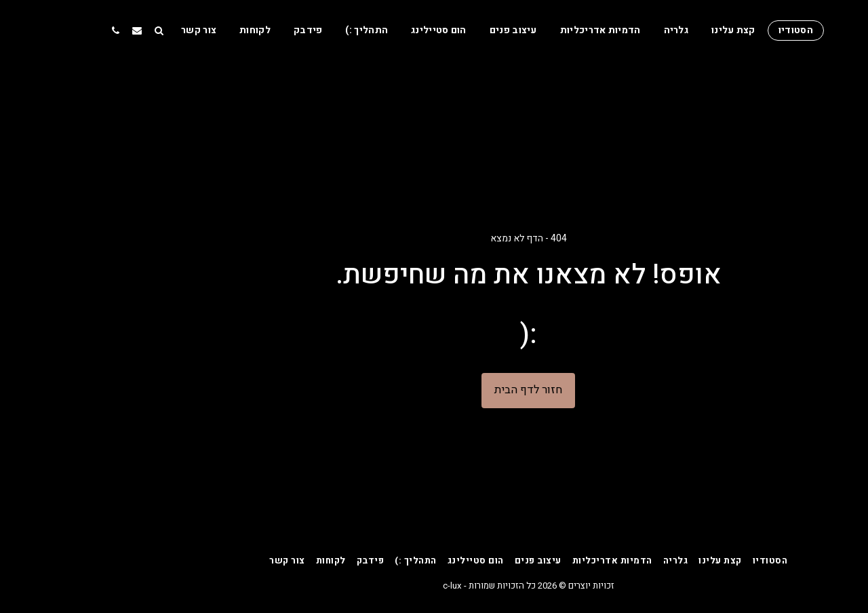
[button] (64, 30)
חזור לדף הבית (434, 390)
